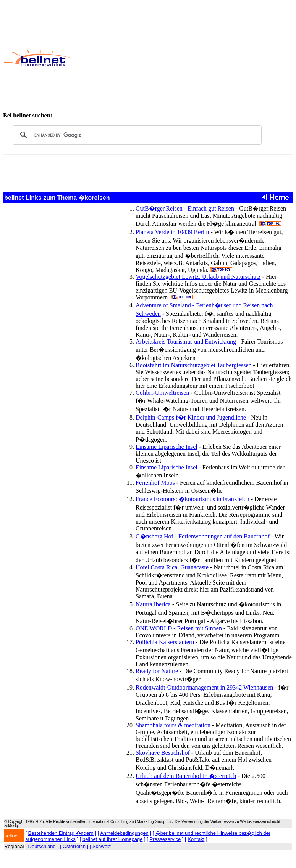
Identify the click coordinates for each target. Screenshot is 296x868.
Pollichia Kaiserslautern (165, 642)
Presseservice (165, 839)
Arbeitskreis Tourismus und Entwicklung (186, 342)
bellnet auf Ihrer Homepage (113, 839)
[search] (136, 135)
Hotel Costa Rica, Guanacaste (172, 567)
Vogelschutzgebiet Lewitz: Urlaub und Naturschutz (198, 277)
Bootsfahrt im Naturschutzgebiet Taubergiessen (194, 365)
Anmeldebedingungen (124, 833)
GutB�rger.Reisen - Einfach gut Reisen (185, 208)
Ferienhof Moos (155, 483)
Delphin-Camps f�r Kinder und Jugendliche (191, 417)
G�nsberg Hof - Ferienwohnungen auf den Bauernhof (203, 536)
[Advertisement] (184, 58)
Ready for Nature (157, 671)
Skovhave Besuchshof (163, 753)
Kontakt (196, 839)
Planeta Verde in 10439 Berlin (172, 232)
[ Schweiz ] (102, 846)
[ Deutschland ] (42, 846)
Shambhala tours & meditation (173, 725)
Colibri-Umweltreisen (162, 393)
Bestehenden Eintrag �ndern (61, 833)
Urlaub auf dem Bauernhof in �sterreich (186, 776)
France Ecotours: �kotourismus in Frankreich (192, 499)
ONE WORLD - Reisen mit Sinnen (179, 628)
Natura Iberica (153, 604)
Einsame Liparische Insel (167, 447)
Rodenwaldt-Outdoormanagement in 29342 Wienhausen (204, 687)
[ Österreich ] (74, 846)
